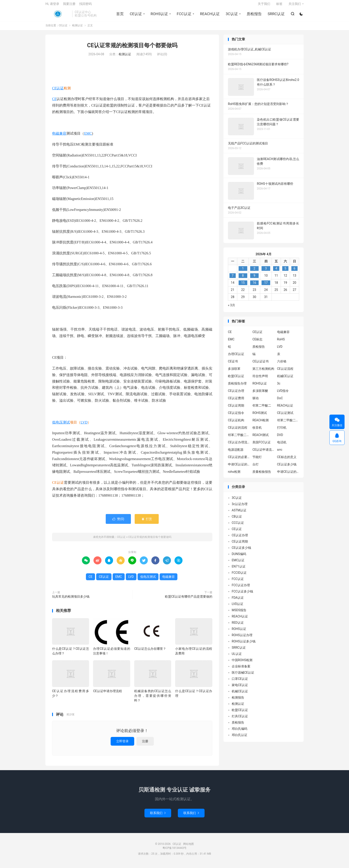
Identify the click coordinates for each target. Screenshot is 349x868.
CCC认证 (238, 526)
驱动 (256, 401)
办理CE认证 (236, 357)
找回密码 (85, 6)
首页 (119, 16)
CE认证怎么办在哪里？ (150, 652)
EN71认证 (239, 570)
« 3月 (231, 309)
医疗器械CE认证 (243, 676)
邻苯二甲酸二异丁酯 (288, 424)
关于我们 (264, 6)
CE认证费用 (236, 401)
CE (54, 102)
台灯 (256, 468)
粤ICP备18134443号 (175, 851)
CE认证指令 (236, 416)
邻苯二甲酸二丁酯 (239, 438)
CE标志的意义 (287, 460)
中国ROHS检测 (242, 663)
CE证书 (233, 365)
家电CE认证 (240, 688)
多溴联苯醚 (260, 394)
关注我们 (295, 6)
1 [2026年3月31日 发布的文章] (243, 272)
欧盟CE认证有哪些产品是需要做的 (189, 600)
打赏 (147, 522)
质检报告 (254, 16)
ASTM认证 (239, 514)
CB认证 (237, 520)
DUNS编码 (239, 557)
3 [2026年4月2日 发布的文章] (266, 272)
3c (279, 387)
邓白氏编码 (239, 732)
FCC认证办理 (241, 588)
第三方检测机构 (263, 372)
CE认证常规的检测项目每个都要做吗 (132, 49)
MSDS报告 (239, 613)
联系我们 (158, 816)
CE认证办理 (236, 394)
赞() (118, 522)
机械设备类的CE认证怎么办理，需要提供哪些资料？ (153, 699)
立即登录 (122, 745)
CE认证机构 (236, 424)
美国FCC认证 (262, 446)
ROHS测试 (260, 416)
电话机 (282, 446)
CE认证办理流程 (239, 446)
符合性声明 (260, 379)
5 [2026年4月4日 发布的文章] (285, 272)
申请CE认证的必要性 (239, 468)
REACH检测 (261, 424)
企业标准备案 (241, 670)
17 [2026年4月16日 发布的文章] (266, 286)
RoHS (281, 343)
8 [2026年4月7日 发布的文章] (243, 279)
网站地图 (189, 847)
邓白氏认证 (239, 738)
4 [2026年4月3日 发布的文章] (276, 272)
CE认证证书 (261, 365)
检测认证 (77, 29)
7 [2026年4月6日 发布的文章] (233, 279)
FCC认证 (183, 16)
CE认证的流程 (238, 431)
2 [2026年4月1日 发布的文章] (254, 272)
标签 (279, 6)
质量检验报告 (262, 475)
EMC (88, 137)
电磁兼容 (59, 137)
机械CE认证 (285, 379)
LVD (84, 426)
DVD (280, 438)
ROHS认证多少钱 (244, 645)
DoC (280, 401)
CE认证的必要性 (239, 460)
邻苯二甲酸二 (262, 409)
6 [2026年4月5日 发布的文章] (294, 272)
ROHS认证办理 (242, 638)
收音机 (257, 431)
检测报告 (238, 701)
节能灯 (257, 460)
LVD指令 (283, 394)
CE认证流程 (285, 372)
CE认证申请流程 (264, 453)
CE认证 (58, 16)
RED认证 (238, 626)
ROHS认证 (159, 16)
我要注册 (69, 6)
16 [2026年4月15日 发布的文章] (254, 286)
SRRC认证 (276, 16)
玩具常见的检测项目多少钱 (71, 600)
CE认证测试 (285, 416)
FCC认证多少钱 (242, 595)
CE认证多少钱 (287, 468)
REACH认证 (209, 16)
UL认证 (237, 657)
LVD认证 (237, 607)
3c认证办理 (240, 507)
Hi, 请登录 (52, 6)
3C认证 (231, 16)
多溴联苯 (234, 372)
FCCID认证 (239, 576)
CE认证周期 (236, 409)
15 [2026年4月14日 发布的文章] (243, 286)
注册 (145, 745)
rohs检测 (234, 475)
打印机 (282, 431)
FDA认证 (238, 601)
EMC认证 (238, 564)
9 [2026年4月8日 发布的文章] (254, 279)
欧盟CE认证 (236, 379)
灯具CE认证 (240, 720)
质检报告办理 (237, 387)
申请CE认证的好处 (288, 475)
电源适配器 (236, 453)
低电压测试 (61, 426)
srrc (280, 453)
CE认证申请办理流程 (107, 694)
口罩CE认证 (240, 682)
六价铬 (282, 365)
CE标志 (257, 343)
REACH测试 (261, 438)
